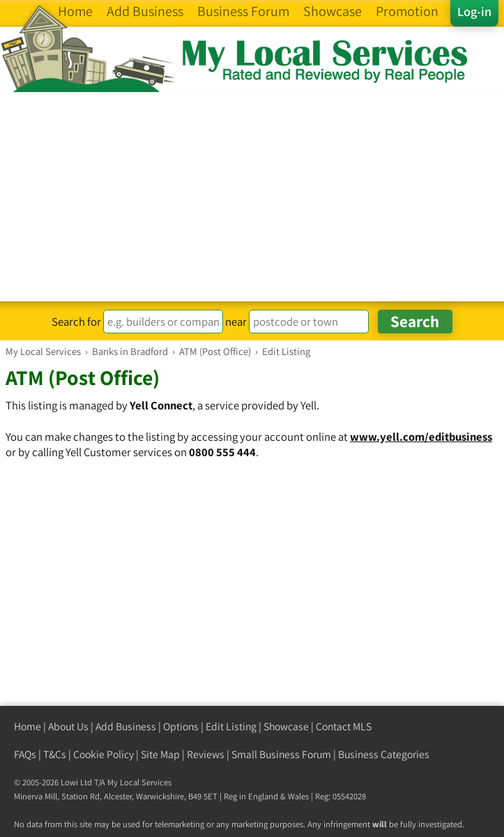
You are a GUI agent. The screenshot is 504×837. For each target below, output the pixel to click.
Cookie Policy (104, 754)
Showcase (286, 726)
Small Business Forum (281, 754)
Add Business (126, 726)
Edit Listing (231, 726)
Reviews (206, 754)
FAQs (25, 754)
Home (28, 726)
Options (181, 726)
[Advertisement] (252, 197)
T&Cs (55, 754)
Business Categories (384, 754)
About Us (68, 726)
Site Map (160, 754)
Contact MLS (344, 726)
